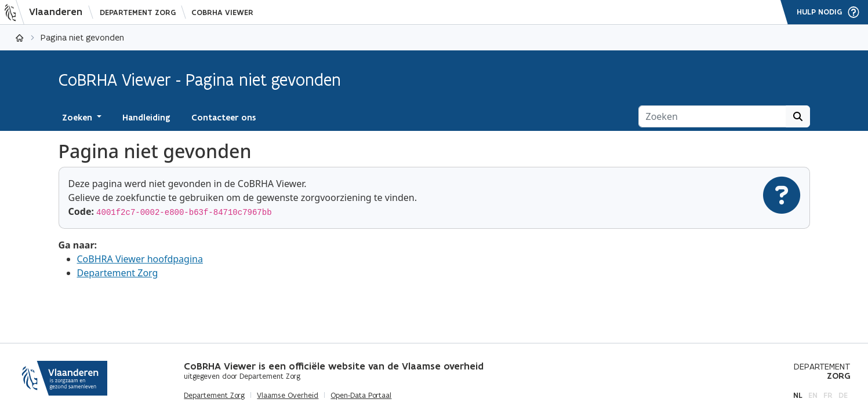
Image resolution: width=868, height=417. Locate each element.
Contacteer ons (224, 118)
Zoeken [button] (78, 118)
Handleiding (146, 118)
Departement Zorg (138, 12)
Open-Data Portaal (361, 396)
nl (798, 395)
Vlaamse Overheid (288, 396)
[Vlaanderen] (47, 12)
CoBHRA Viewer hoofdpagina (140, 259)
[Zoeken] (712, 116)
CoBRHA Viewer (222, 12)
